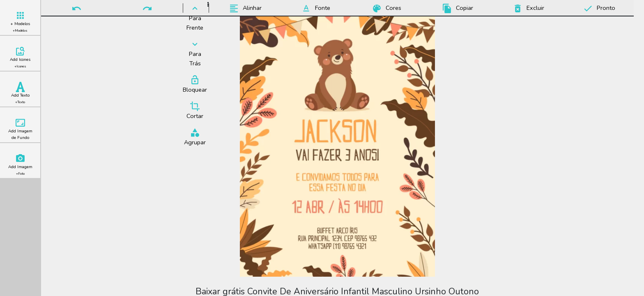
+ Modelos (20, 22)
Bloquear (195, 84)
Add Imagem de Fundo (20, 129)
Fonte (315, 8)
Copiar (457, 8)
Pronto (598, 8)
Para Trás (195, 53)
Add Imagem (20, 165)
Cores (385, 8)
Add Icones (20, 57)
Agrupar (195, 137)
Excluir (527, 8)
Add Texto (20, 93)
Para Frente (195, 17)
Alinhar (244, 8)
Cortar (195, 111)
